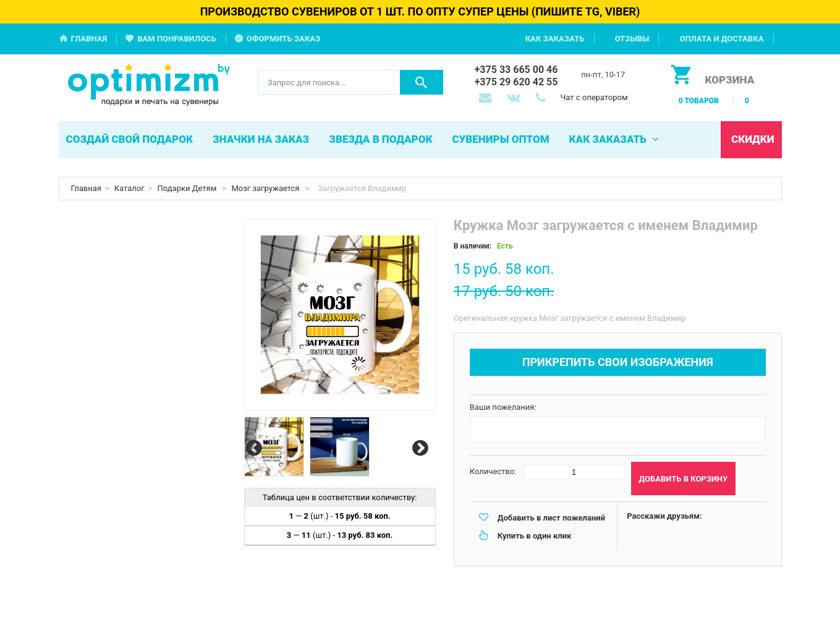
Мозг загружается (266, 188)
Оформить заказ (284, 39)
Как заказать (555, 39)
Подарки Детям (188, 188)
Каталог (129, 188)
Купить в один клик (534, 536)
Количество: (493, 471)
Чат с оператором (594, 97)
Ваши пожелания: (503, 407)
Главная (89, 39)
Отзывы (632, 39)
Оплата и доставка (721, 39)
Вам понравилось (177, 39)
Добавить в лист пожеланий (551, 518)
